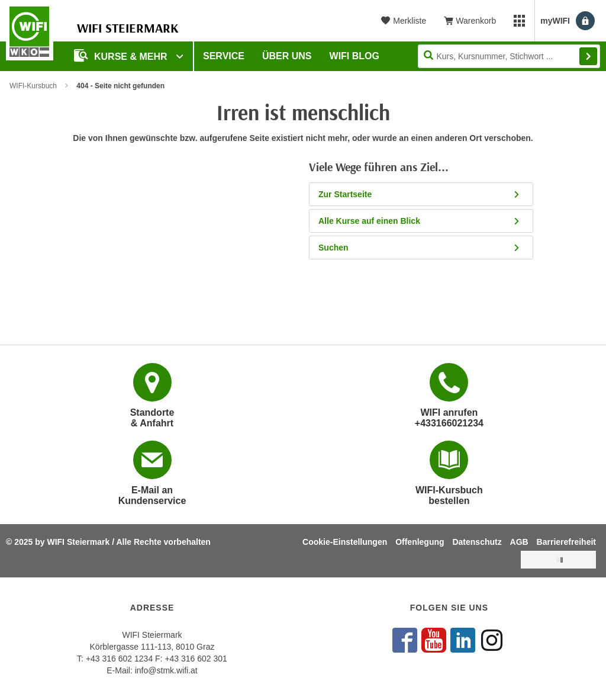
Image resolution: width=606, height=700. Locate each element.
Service (224, 56)
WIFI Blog (354, 56)
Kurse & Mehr (122, 55)
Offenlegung (420, 542)
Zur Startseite (423, 194)
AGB (519, 542)
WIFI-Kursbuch (33, 86)
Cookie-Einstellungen (345, 542)
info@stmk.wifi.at (166, 670)
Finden (588, 56)
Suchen (423, 248)
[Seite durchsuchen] (509, 56)
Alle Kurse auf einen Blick (423, 221)
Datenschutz (477, 542)
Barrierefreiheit (566, 542)
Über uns (287, 56)
